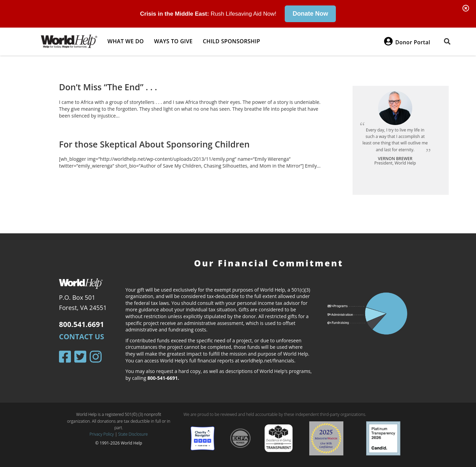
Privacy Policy (102, 434)
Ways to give (173, 41)
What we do (126, 41)
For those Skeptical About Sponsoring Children (154, 144)
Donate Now (310, 14)
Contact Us (81, 337)
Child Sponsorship (232, 41)
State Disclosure (133, 434)
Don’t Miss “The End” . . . (108, 87)
